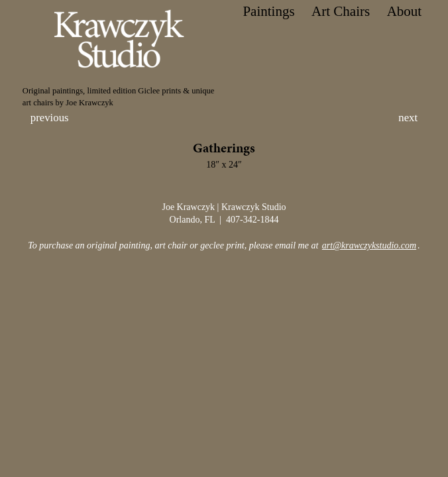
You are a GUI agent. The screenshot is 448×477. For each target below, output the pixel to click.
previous (50, 118)
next (408, 118)
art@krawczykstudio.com (369, 245)
